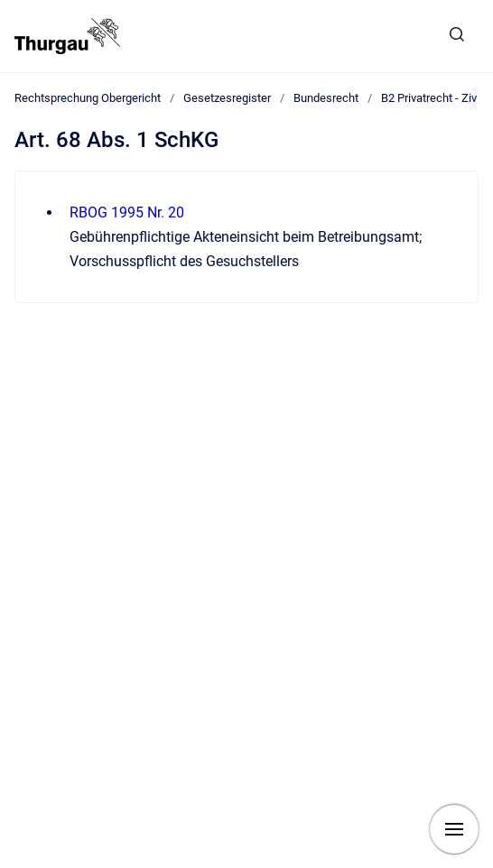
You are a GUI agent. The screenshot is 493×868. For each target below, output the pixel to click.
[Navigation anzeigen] (454, 829)
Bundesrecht (326, 98)
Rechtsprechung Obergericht (88, 98)
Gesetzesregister (227, 98)
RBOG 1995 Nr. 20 (127, 212)
